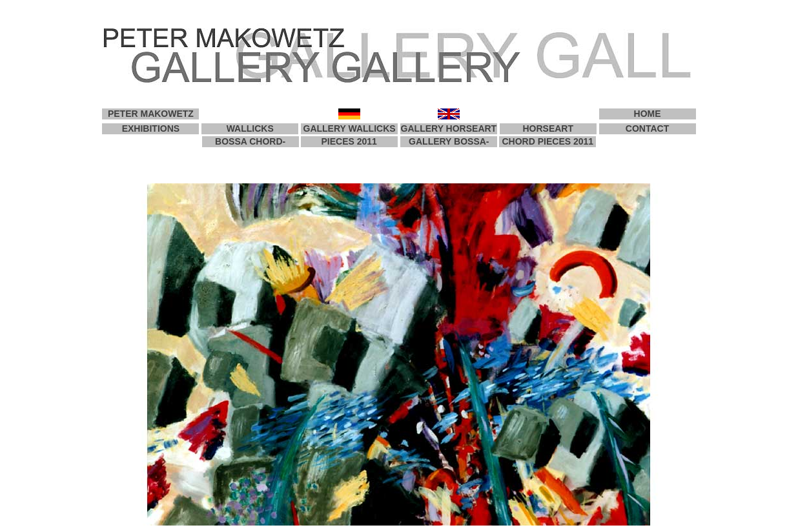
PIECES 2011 (349, 141)
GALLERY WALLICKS (350, 128)
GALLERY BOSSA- (449, 141)
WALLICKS (250, 128)
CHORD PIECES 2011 (548, 141)
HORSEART (548, 128)
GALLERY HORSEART (449, 128)
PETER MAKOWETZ (151, 114)
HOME (648, 114)
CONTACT (647, 128)
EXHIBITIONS (151, 128)
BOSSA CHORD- (250, 141)
